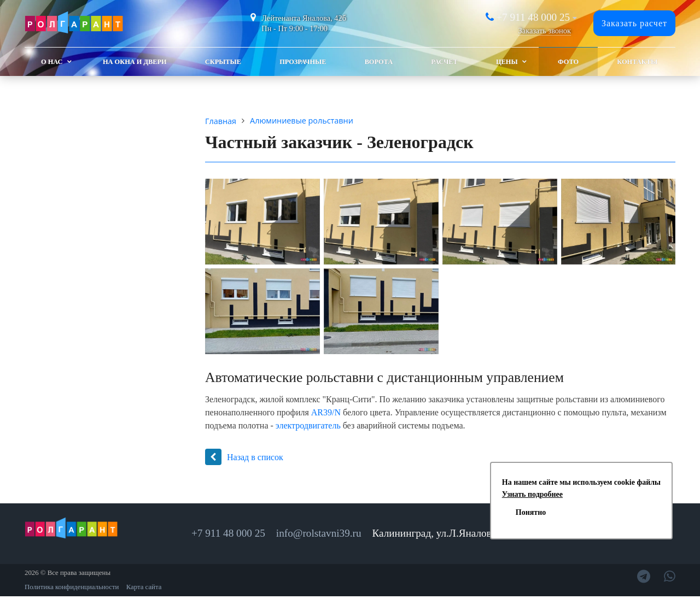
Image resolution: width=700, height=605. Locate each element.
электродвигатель (308, 425)
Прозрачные (303, 62)
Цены (507, 62)
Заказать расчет (634, 23)
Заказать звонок (545, 31)
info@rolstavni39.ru (319, 533)
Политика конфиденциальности (72, 587)
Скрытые (223, 62)
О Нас (52, 62)
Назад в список (244, 457)
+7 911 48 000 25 (533, 17)
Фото (568, 62)
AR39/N (326, 412)
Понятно (531, 512)
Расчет (444, 62)
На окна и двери (135, 62)
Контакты (637, 62)
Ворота (379, 62)
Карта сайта (144, 587)
